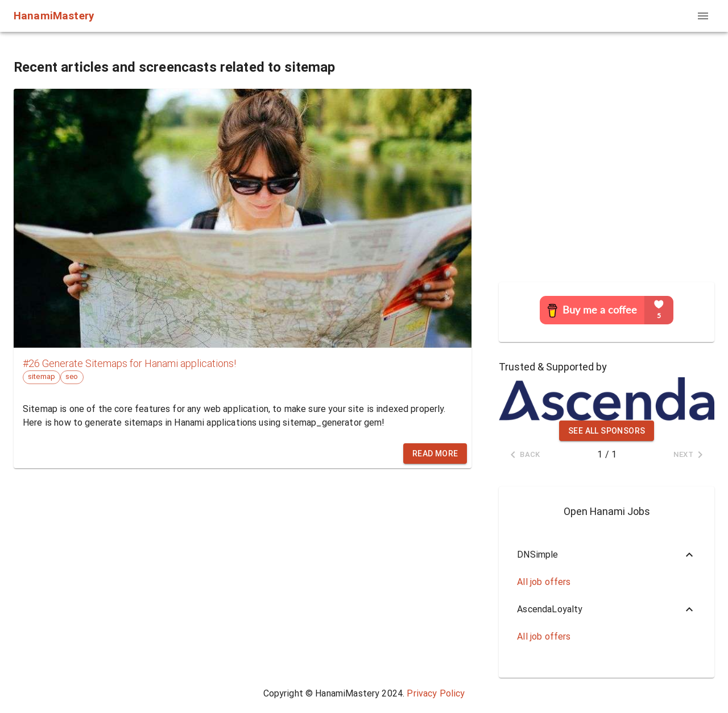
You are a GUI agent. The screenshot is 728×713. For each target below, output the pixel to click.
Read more (435, 454)
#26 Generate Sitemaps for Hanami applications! (129, 363)
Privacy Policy (436, 693)
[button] (607, 555)
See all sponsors (607, 431)
